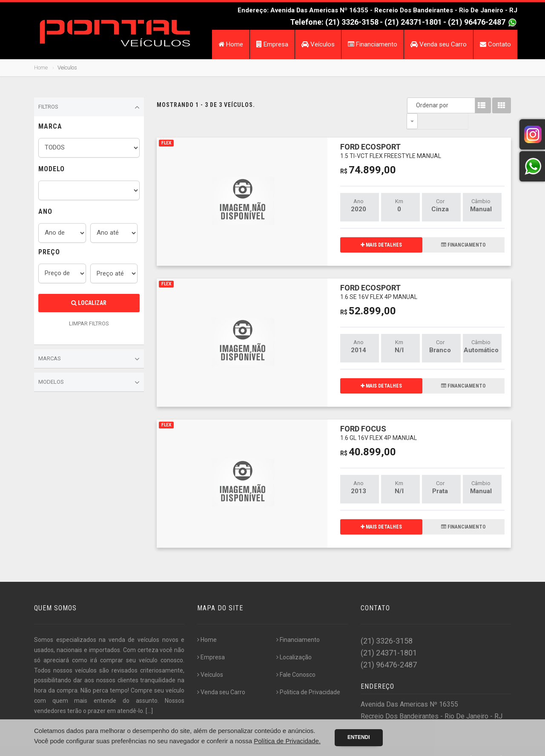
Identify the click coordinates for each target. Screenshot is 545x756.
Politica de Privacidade (308, 676)
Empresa (272, 44)
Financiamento (373, 44)
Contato (495, 44)
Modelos (89, 382)
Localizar (89, 303)
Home (231, 44)
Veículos (318, 44)
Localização (294, 641)
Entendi (359, 737)
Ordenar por (414, 105)
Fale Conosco (296, 659)
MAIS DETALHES (381, 229)
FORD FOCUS (379, 417)
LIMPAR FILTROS (89, 323)
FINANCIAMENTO (463, 229)
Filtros (89, 107)
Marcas (89, 359)
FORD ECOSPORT (391, 135)
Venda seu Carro (439, 44)
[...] (149, 695)
